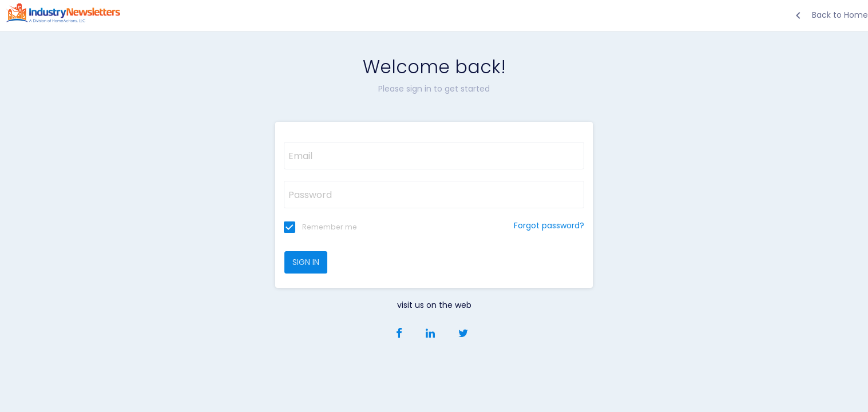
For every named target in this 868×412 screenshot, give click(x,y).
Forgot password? (549, 225)
